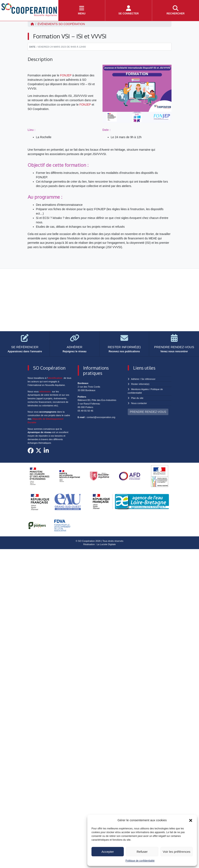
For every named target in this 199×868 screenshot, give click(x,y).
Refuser (142, 852)
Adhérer (135, 379)
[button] (191, 820)
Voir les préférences (177, 852)
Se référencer (148, 379)
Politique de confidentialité (140, 861)
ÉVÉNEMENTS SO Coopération (61, 24)
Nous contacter (139, 403)
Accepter (108, 852)
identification (55, 378)
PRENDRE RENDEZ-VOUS (148, 412)
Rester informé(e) (140, 384)
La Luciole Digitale (106, 544)
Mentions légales (140, 389)
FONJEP (66, 75)
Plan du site (137, 398)
